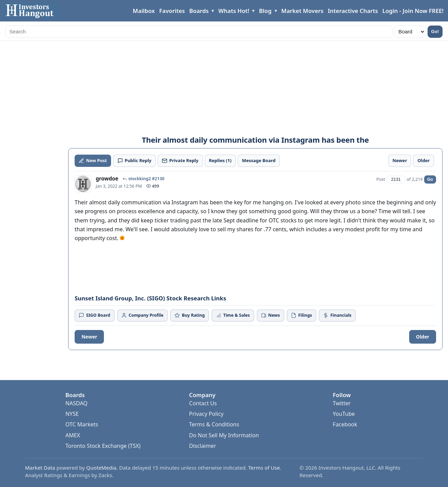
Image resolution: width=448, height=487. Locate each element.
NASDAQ (76, 403)
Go (430, 179)
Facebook (345, 424)
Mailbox (144, 11)
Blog (265, 11)
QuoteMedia (101, 468)
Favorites (172, 11)
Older (423, 337)
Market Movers (303, 11)
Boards (199, 11)
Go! (435, 32)
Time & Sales (233, 315)
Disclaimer (203, 446)
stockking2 (140, 179)
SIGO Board (94, 315)
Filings (302, 315)
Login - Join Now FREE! (413, 11)
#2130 (158, 179)
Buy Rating (190, 315)
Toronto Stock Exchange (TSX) (103, 446)
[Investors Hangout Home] (31, 11)
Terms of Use (264, 468)
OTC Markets (82, 424)
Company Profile (142, 315)
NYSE (72, 414)
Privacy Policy (206, 414)
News (271, 315)
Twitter (342, 403)
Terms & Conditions (214, 424)
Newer (89, 337)
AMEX (73, 435)
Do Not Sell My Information (224, 435)
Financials (337, 315)
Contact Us (203, 403)
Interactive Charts (353, 11)
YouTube (344, 414)
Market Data (40, 468)
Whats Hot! (234, 11)
